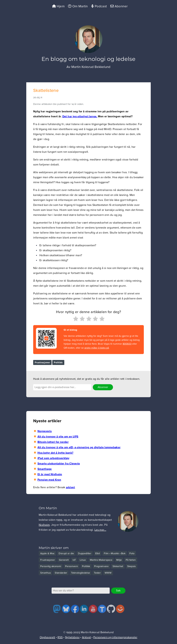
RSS (60, 637)
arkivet (70, 487)
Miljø (119, 560)
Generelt (64, 560)
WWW (108, 573)
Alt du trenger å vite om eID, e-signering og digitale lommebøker (79, 447)
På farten (131, 560)
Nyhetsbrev (72, 637)
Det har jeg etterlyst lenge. (80, 116)
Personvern (72, 566)
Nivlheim (44, 525)
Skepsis (132, 566)
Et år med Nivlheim (50, 474)
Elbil (98, 553)
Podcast (99, 6)
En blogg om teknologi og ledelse (88, 59)
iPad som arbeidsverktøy (53, 458)
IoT (74, 560)
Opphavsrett (47, 637)
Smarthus (45, 573)
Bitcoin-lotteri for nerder (53, 442)
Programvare (101, 566)
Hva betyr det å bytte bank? (55, 453)
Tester (97, 573)
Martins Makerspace (101, 560)
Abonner (119, 6)
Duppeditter (85, 553)
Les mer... (100, 530)
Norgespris (45, 431)
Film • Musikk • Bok (115, 553)
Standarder (61, 573)
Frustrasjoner (42, 362)
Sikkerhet (118, 566)
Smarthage (45, 469)
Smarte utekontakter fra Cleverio (59, 464)
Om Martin (78, 6)
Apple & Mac (47, 553)
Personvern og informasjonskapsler (115, 637)
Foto (132, 553)
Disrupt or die (66, 553)
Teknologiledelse (80, 573)
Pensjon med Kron (49, 480)
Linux (83, 560)
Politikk (58, 362)
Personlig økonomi (51, 566)
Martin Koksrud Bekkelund (91, 67)
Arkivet (86, 637)
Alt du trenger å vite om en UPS (58, 437)
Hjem (58, 6)
